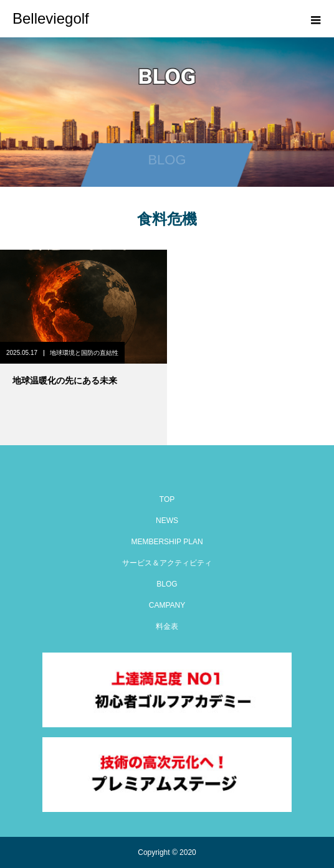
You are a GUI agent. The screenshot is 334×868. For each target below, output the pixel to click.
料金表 (167, 626)
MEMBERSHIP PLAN (167, 542)
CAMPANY (167, 605)
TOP (167, 499)
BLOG (167, 584)
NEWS (167, 521)
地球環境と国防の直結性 (84, 353)
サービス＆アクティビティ (167, 563)
